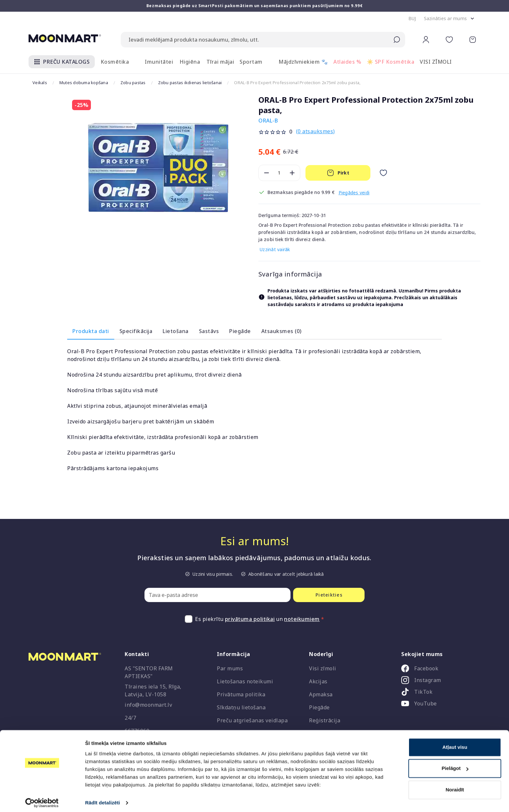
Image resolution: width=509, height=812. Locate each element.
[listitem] (438, 670)
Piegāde (240, 331)
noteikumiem (302, 619)
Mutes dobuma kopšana (84, 83)
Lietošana (176, 331)
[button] (412, 19)
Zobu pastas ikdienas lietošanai (190, 83)
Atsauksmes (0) (281, 331)
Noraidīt (455, 786)
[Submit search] (397, 40)
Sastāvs (209, 331)
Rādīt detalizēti (102, 799)
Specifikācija (136, 331)
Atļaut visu (455, 744)
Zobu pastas (133, 83)
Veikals (40, 83)
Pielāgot (455, 765)
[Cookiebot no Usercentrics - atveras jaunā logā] (42, 799)
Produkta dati (91, 331)
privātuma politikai (250, 619)
